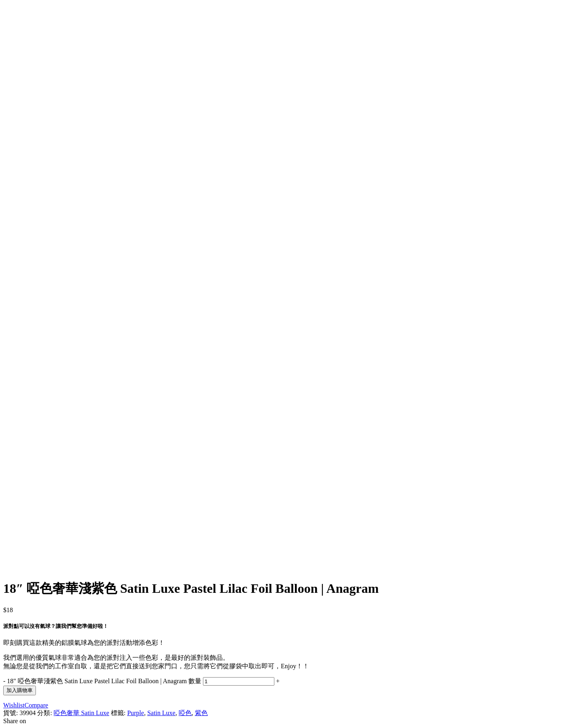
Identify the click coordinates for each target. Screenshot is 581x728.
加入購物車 (20, 690)
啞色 (185, 713)
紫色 (201, 713)
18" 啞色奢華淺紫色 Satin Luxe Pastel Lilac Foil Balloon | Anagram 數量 (104, 681)
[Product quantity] (239, 681)
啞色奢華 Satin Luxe (82, 713)
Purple (136, 713)
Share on (15, 721)
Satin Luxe (161, 713)
